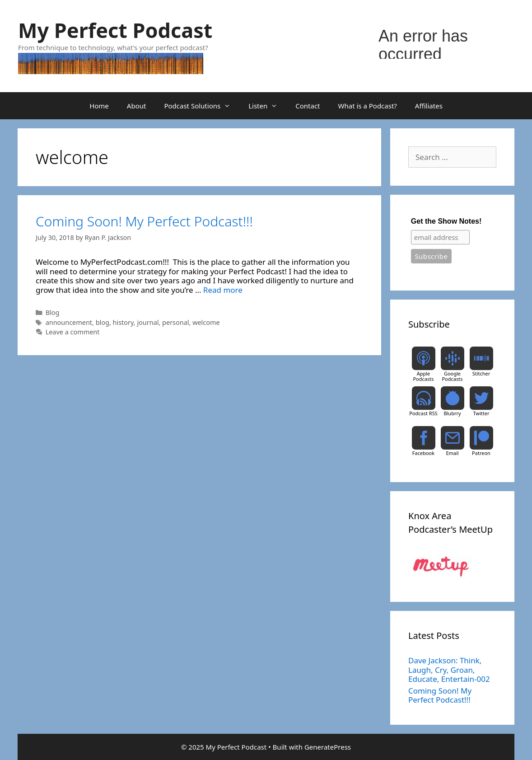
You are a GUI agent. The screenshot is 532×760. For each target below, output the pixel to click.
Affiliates (429, 106)
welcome (206, 322)
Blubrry (452, 413)
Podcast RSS (423, 413)
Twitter (481, 413)
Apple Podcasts (423, 376)
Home (99, 106)
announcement (69, 322)
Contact (308, 106)
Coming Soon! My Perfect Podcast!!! (144, 221)
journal (148, 322)
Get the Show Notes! (446, 221)
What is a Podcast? (368, 106)
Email (452, 453)
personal (175, 322)
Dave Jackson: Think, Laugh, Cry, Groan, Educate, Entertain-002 (449, 670)
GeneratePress (328, 747)
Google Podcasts (452, 376)
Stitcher (481, 373)
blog (103, 322)
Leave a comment (73, 332)
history (123, 322)
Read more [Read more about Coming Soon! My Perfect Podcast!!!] (223, 290)
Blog (53, 312)
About (137, 106)
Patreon (481, 453)
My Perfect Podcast (115, 30)
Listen (267, 106)
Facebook (423, 453)
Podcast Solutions (202, 106)
